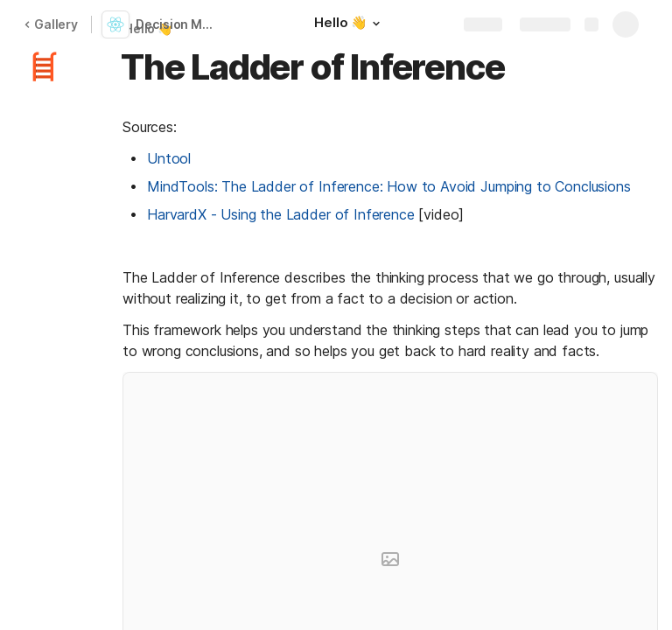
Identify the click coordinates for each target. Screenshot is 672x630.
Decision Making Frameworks (178, 24)
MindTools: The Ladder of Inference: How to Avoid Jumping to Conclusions (389, 186)
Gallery (51, 24)
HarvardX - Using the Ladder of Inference (281, 214)
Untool (169, 158)
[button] (376, 24)
